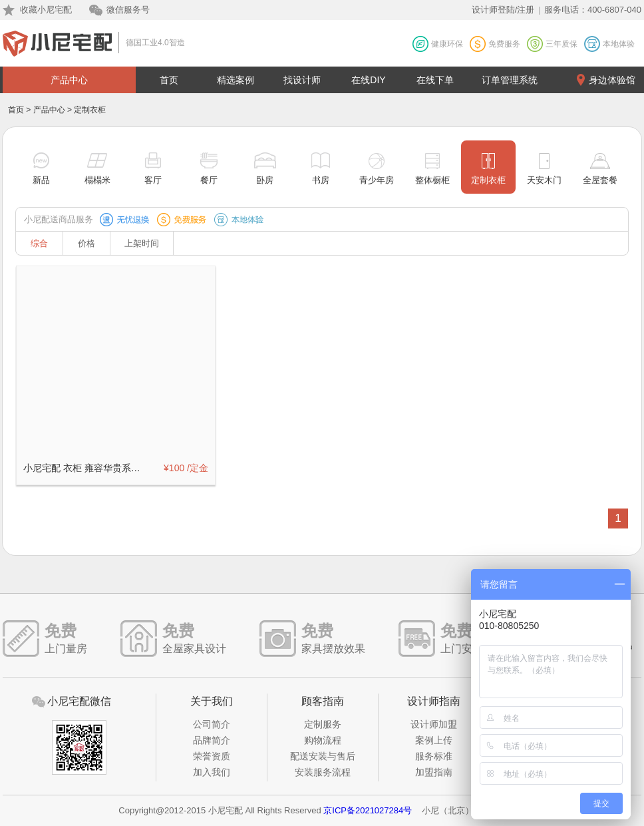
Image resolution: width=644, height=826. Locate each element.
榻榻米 (97, 180)
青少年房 (377, 180)
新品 (41, 180)
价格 (86, 243)
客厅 (153, 180)
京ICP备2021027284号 (368, 810)
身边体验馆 (612, 80)
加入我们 (212, 772)
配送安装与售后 (323, 756)
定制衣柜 (488, 180)
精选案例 (236, 80)
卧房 (265, 180)
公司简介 (212, 724)
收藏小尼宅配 (46, 10)
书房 (321, 180)
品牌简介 (212, 740)
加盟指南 (434, 772)
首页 (169, 80)
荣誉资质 (212, 756)
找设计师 (302, 80)
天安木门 (544, 180)
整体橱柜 (432, 180)
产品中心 (69, 80)
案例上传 (434, 740)
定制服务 (323, 724)
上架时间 (142, 243)
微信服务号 (128, 10)
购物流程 (323, 740)
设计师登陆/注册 (503, 10)
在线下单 (435, 80)
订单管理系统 (510, 80)
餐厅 (209, 180)
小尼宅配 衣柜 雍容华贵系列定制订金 (86, 468)
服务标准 (434, 756)
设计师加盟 (434, 724)
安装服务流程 (323, 772)
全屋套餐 (600, 180)
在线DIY (368, 80)
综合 (39, 243)
